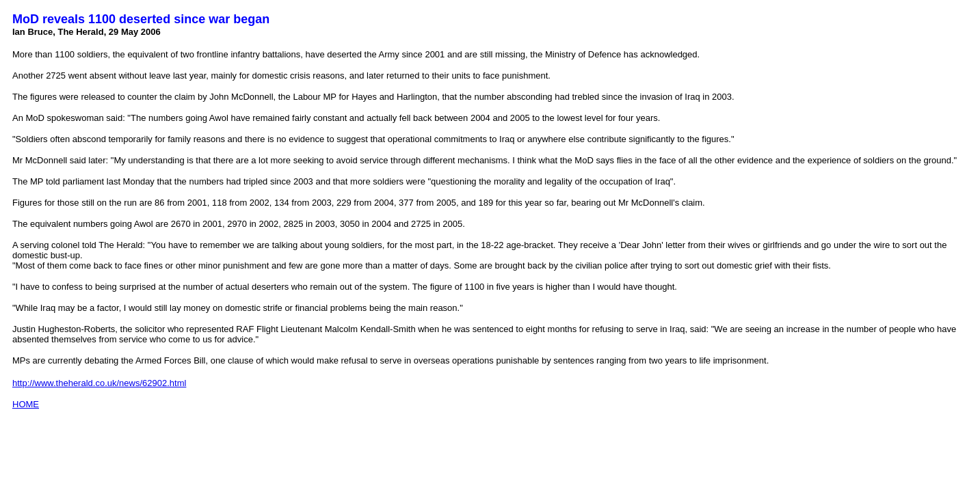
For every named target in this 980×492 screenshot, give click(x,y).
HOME (26, 404)
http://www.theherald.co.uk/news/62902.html (99, 383)
